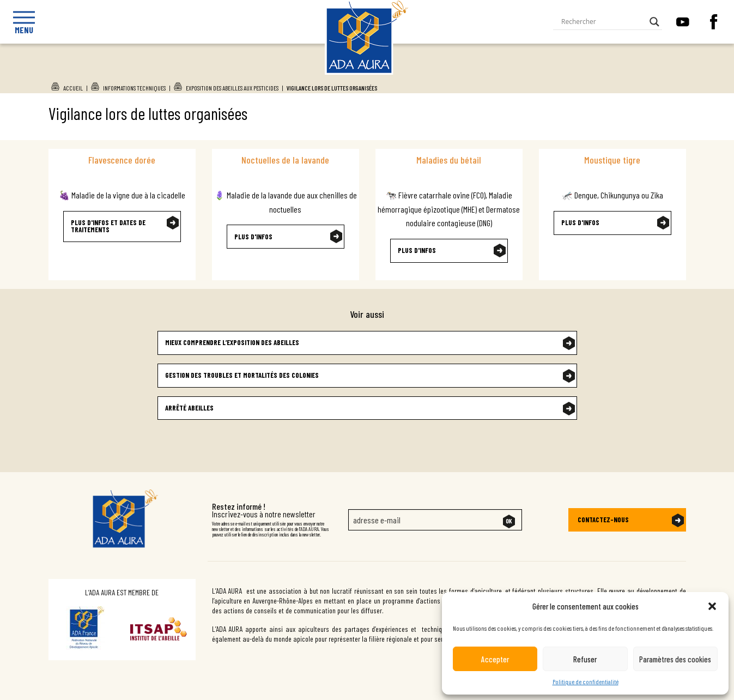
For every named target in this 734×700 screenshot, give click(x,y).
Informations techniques (134, 88)
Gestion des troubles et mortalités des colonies (242, 375)
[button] (712, 606)
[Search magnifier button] (654, 22)
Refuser (585, 659)
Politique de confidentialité (586, 681)
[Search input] (603, 22)
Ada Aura (356, 71)
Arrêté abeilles (189, 408)
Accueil (73, 88)
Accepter (495, 659)
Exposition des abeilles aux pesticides (232, 88)
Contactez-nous (603, 520)
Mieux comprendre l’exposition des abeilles (232, 342)
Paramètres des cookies (675, 659)
